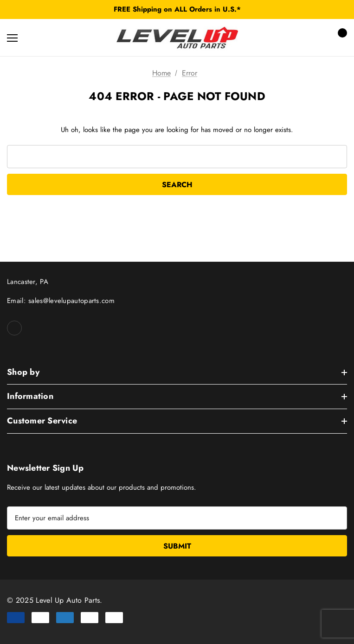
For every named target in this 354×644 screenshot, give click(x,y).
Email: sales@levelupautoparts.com (61, 301)
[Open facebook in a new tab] (14, 328)
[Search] (37, 38)
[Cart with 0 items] (340, 38)
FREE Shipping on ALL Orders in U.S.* (177, 9)
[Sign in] (313, 38)
